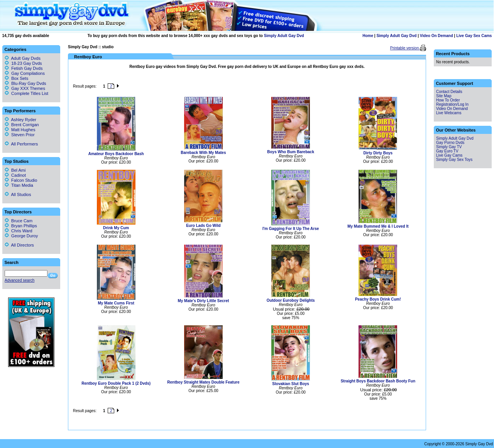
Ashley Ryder (20, 120)
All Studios (18, 194)
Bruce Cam (19, 221)
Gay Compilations (28, 73)
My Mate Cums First (116, 303)
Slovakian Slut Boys (291, 384)
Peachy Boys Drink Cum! (378, 299)
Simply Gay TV (449, 147)
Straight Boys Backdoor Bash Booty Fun (378, 381)
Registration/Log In (452, 104)
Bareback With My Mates (203, 153)
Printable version (405, 48)
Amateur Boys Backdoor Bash (116, 154)
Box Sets (20, 78)
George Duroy (21, 236)
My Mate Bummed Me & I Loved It (378, 226)
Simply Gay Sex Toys (454, 160)
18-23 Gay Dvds (26, 63)
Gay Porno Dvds (450, 143)
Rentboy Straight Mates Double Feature (203, 382)
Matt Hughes (20, 130)
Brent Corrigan (22, 125)
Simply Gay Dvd (83, 47)
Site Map (444, 96)
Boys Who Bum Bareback (291, 152)
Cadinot (15, 175)
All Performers (21, 144)
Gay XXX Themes (28, 88)
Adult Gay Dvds (26, 58)
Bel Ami (15, 170)
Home (368, 36)
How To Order (448, 100)
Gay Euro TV (447, 151)
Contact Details (449, 92)
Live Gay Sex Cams (474, 36)
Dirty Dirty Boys (378, 153)
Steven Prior (20, 135)
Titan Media (19, 185)
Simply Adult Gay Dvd (284, 36)
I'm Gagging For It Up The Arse (291, 229)
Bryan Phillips (21, 226)
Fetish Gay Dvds (27, 68)
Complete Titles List (26, 93)
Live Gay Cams (449, 155)
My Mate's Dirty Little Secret (203, 301)
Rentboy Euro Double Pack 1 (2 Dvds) (116, 383)
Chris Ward (19, 231)
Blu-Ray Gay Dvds (29, 83)
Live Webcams (449, 113)
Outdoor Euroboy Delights (291, 300)
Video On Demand (436, 36)
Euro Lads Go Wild (203, 226)
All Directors (19, 245)
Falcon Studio (21, 180)
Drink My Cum (116, 228)
